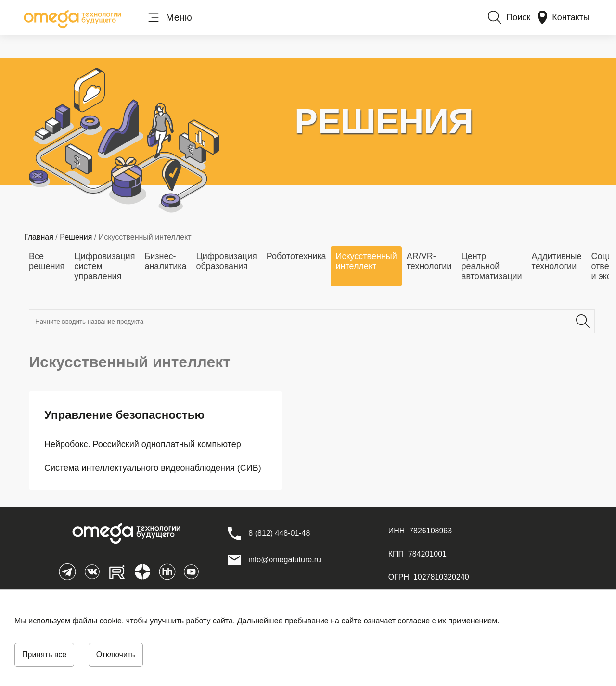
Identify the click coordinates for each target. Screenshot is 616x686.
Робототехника (296, 256)
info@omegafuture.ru (285, 560)
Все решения (47, 261)
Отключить (116, 654)
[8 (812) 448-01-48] (279, 533)
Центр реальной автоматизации (491, 266)
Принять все (44, 654)
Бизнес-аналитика (165, 261)
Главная (39, 237)
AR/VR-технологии (429, 261)
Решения (76, 237)
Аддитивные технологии (557, 261)
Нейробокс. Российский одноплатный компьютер (143, 444)
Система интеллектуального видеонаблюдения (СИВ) (153, 468)
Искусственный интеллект (366, 261)
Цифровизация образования (227, 261)
